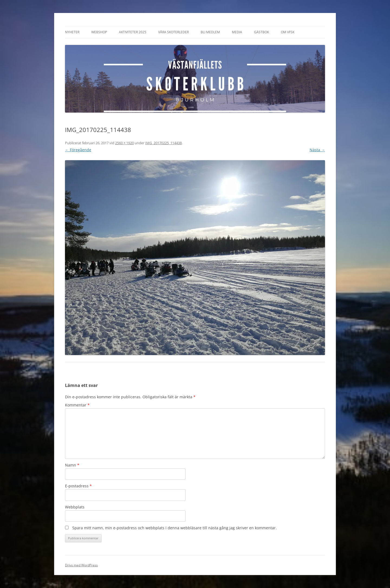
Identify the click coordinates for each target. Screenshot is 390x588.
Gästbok (261, 32)
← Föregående (78, 150)
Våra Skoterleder (173, 32)
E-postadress (78, 486)
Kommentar (77, 405)
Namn (72, 465)
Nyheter (72, 32)
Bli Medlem (210, 32)
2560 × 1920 (124, 143)
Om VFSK (288, 32)
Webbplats (75, 507)
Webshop (99, 32)
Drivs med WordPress (81, 565)
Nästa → (317, 150)
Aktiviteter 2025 (133, 32)
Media (237, 32)
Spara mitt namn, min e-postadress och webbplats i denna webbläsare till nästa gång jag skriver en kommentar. (175, 528)
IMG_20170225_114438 (163, 143)
